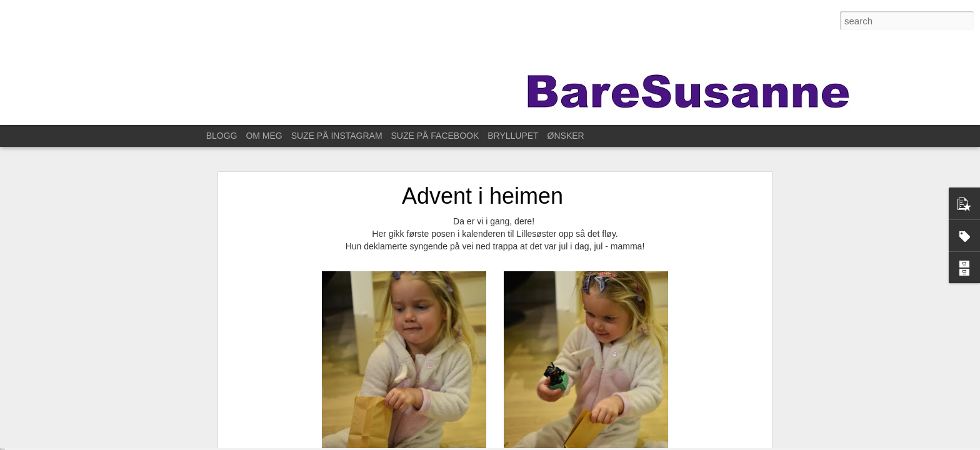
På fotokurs (50, 367)
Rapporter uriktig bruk (664, 443)
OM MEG (264, 136)
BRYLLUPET (513, 136)
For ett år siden (56, 395)
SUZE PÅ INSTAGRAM (337, 136)
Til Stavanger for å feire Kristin (81, 423)
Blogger (615, 443)
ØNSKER (566, 136)
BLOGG (222, 136)
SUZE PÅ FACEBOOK (435, 136)
